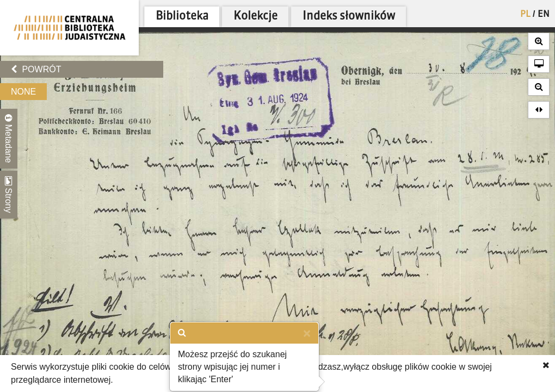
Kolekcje (255, 17)
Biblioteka (182, 17)
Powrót (36, 69)
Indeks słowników (349, 17)
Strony (9, 195)
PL (525, 15)
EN (544, 15)
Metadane (9, 139)
